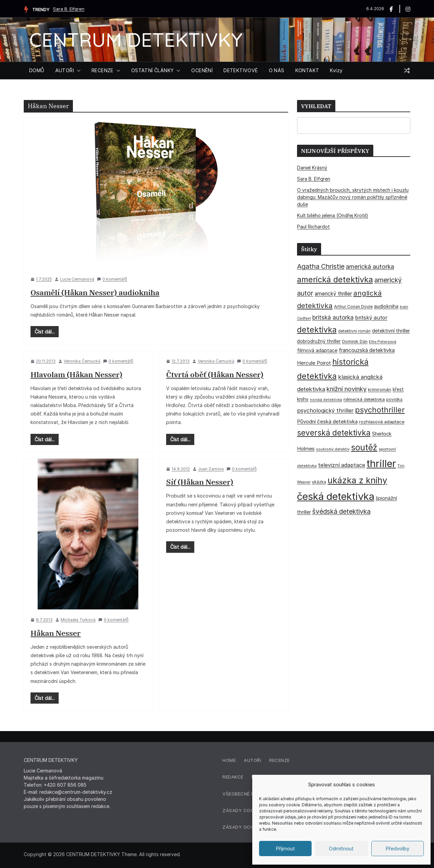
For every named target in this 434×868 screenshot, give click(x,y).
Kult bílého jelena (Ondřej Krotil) (333, 215)
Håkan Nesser (56, 633)
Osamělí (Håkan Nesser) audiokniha (95, 292)
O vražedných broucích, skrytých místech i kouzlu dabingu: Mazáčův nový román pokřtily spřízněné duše (353, 197)
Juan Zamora (211, 469)
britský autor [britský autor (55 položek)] (371, 318)
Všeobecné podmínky (249, 794)
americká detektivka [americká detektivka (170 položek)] (335, 279)
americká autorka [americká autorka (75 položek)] (370, 267)
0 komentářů (112, 279)
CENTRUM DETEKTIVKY (136, 39)
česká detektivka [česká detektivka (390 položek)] (336, 496)
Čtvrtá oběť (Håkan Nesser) (215, 374)
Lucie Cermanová (77, 279)
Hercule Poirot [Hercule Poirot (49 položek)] (314, 363)
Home (229, 760)
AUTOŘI (65, 70)
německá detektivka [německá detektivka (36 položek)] (364, 399)
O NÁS (277, 70)
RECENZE (103, 70)
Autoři (252, 760)
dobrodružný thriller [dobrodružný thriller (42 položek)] (319, 341)
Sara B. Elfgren (69, 9)
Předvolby (397, 849)
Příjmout (285, 849)
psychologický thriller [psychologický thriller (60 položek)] (325, 410)
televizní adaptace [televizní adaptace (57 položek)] (342, 465)
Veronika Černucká (82, 361)
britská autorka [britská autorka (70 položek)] (333, 317)
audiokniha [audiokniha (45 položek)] (386, 306)
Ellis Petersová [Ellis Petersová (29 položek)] (383, 342)
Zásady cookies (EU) (249, 810)
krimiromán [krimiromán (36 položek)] (380, 389)
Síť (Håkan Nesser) (200, 482)
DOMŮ (37, 70)
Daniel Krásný (312, 168)
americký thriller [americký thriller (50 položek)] (333, 294)
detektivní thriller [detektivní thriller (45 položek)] (391, 331)
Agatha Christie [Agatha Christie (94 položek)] (321, 266)
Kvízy (336, 70)
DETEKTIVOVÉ (241, 70)
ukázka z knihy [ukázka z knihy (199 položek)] (357, 480)
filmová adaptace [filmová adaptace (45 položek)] (317, 350)
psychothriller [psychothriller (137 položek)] (380, 410)
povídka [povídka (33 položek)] (394, 399)
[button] (77, 70)
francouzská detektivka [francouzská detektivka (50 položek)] (367, 350)
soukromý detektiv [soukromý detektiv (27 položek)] (333, 449)
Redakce (233, 777)
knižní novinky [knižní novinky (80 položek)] (347, 389)
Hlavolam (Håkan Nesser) (76, 374)
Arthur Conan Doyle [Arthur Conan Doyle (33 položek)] (353, 307)
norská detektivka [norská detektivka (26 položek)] (326, 400)
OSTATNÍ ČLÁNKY (153, 70)
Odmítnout (341, 849)
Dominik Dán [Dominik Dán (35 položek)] (355, 341)
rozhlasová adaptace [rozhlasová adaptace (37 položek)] (382, 422)
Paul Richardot (313, 227)
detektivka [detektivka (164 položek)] (317, 330)
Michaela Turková (78, 620)
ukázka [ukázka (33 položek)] (319, 482)
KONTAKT (307, 70)
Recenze (280, 760)
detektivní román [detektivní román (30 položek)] (354, 331)
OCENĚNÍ (202, 70)
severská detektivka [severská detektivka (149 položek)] (334, 433)
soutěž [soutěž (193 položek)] (364, 447)
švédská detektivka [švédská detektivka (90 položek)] (341, 511)
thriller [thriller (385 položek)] (381, 463)
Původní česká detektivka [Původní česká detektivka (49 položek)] (327, 421)
